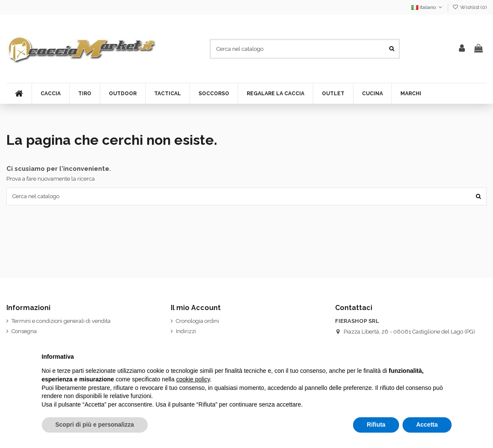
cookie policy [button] (193, 379)
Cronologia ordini (197, 321)
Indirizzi (186, 331)
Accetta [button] (427, 425)
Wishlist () (470, 7)
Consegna (24, 331)
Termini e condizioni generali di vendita (61, 321)
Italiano (427, 7)
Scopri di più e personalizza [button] (95, 425)
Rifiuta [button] (376, 425)
